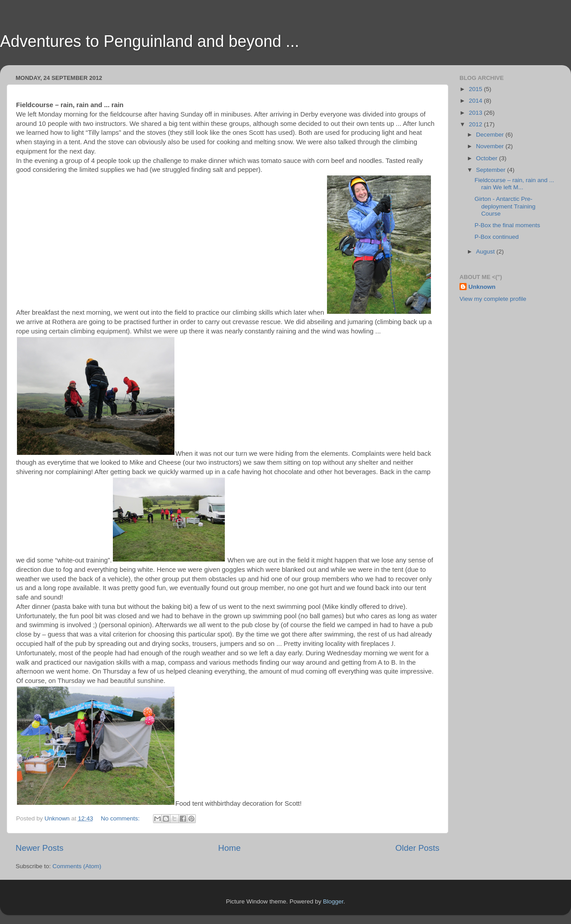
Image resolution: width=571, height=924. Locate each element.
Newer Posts (39, 848)
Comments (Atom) (77, 866)
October (488, 158)
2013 (476, 113)
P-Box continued (497, 237)
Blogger (333, 901)
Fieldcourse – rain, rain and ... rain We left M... (515, 184)
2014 (476, 101)
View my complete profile (493, 299)
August (486, 252)
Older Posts (417, 848)
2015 (476, 89)
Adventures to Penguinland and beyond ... (150, 41)
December (491, 135)
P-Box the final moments (507, 225)
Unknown (482, 287)
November (491, 146)
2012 (476, 124)
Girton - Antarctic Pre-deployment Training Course (505, 206)
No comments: (121, 818)
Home (229, 848)
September (492, 170)
